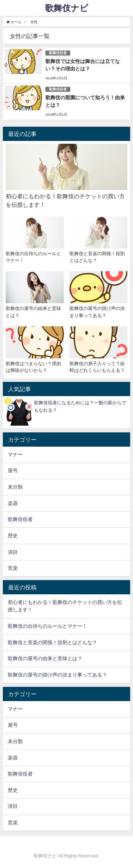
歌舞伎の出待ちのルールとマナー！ (48, 626)
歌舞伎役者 (58, 53)
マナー (15, 454)
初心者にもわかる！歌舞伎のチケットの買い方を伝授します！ (65, 606)
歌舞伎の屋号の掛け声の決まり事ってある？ (57, 675)
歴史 (13, 536)
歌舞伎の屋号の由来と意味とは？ (45, 658)
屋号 (13, 470)
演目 (13, 552)
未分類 (15, 487)
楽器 (13, 503)
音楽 (13, 568)
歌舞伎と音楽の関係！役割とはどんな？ (52, 642)
